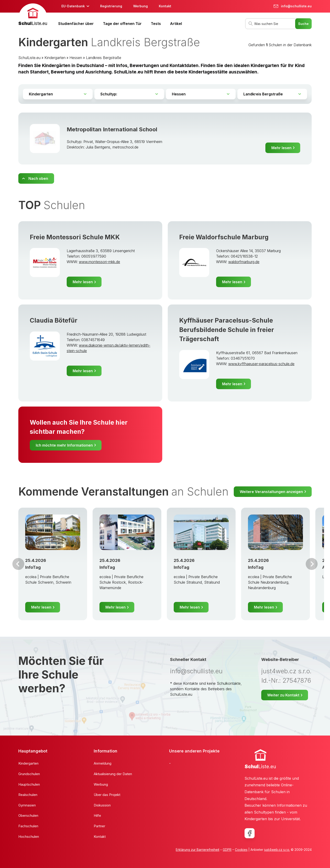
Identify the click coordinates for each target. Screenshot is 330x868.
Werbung (140, 6)
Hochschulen (29, 837)
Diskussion (102, 805)
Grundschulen (29, 774)
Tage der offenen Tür (122, 24)
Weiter (312, 564)
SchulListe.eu (29, 58)
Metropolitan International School (112, 129)
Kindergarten (55, 58)
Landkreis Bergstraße (104, 58)
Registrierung (111, 6)
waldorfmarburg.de (244, 262)
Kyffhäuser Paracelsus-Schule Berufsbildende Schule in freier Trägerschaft (227, 330)
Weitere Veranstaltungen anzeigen (271, 492)
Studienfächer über (76, 24)
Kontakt (165, 6)
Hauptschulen (29, 784)
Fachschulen (28, 826)
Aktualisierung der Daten (113, 774)
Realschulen (28, 795)
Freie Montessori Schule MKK (75, 237)
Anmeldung (103, 763)
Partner (99, 826)
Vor (18, 564)
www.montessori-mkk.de (99, 262)
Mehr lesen (281, 148)
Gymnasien (27, 805)
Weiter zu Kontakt (283, 695)
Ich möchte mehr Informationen (64, 445)
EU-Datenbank (73, 6)
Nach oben (38, 178)
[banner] (33, 15)
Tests (156, 24)
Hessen (76, 58)
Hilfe (97, 815)
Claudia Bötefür (54, 320)
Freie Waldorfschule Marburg (224, 237)
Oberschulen (28, 815)
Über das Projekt (107, 795)
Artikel (176, 24)
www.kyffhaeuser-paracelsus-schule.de (261, 364)
